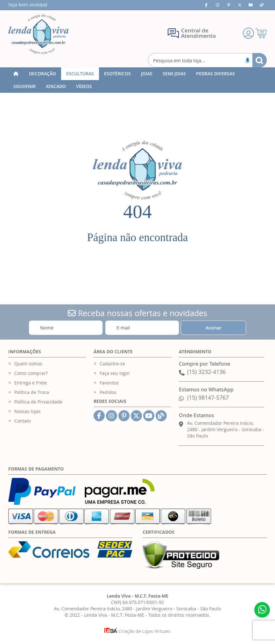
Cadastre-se (112, 364)
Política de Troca (32, 392)
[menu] (137, 80)
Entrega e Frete (31, 383)
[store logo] (39, 34)
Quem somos (28, 364)
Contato (23, 421)
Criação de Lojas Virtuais (137, 631)
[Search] (260, 60)
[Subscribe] (213, 328)
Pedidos (108, 392)
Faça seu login (115, 373)
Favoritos (109, 383)
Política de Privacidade (38, 402)
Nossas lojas (28, 411)
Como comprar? (31, 373)
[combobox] (208, 60)
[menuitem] (42, 74)
